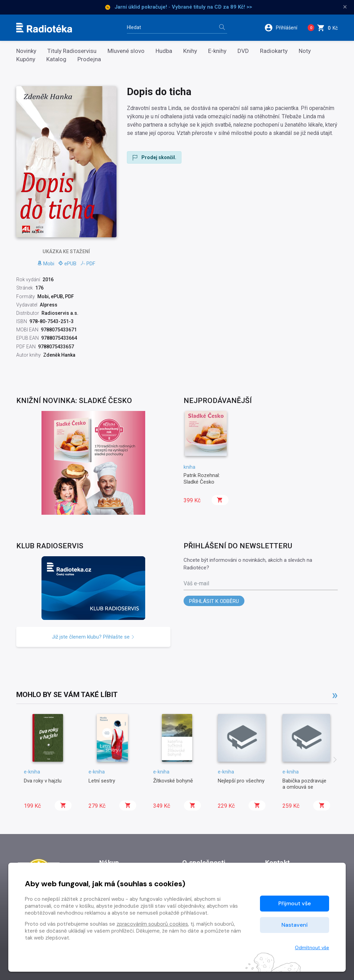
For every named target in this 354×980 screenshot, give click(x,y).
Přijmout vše (295, 903)
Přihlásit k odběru (214, 601)
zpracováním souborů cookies (152, 924)
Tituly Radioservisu (72, 51)
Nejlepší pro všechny (241, 781)
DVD (243, 51)
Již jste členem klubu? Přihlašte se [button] (93, 637)
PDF (88, 264)
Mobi (46, 264)
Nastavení (295, 925)
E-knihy (217, 51)
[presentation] (335, 760)
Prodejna (89, 59)
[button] (283, 28)
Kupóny (26, 59)
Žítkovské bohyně (173, 781)
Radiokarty (274, 51)
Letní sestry (102, 781)
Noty (305, 51)
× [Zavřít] (345, 7)
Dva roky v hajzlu (43, 781)
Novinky (26, 51)
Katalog (56, 59)
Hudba (164, 51)
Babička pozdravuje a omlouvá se (304, 784)
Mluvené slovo (126, 51)
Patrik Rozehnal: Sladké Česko (202, 478)
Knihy (190, 51)
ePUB (67, 264)
